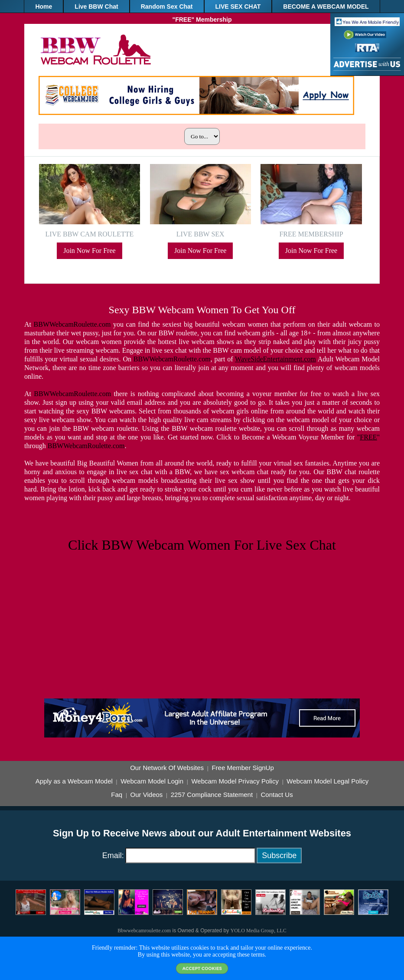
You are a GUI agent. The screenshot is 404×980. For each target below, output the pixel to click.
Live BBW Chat (96, 7)
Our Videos (147, 795)
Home (44, 7)
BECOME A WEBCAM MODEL (326, 7)
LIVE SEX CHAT (238, 7)
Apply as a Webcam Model (74, 781)
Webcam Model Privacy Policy (235, 781)
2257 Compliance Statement (212, 795)
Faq (117, 795)
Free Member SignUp (243, 768)
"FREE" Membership (202, 20)
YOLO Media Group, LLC (259, 931)
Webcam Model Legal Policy (327, 781)
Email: (113, 855)
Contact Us (277, 795)
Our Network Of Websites (167, 768)
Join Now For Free (89, 251)
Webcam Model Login (152, 781)
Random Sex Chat (167, 7)
